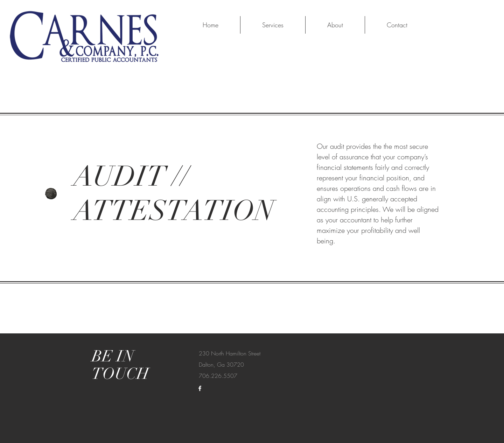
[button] (273, 25)
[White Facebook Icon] (200, 388)
